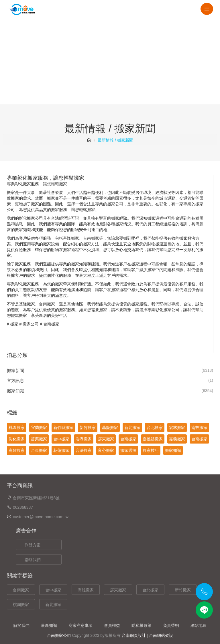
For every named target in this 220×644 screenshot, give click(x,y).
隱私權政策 (142, 625)
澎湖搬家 (84, 439)
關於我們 (21, 625)
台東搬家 (39, 450)
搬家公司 (31, 324)
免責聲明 (171, 625)
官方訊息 (15, 380)
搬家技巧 (151, 450)
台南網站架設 (161, 635)
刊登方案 (33, 545)
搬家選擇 (128, 450)
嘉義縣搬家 (153, 439)
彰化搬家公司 (31, 218)
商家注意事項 (80, 625)
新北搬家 (132, 428)
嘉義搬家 (177, 439)
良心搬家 (106, 450)
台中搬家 (61, 439)
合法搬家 (84, 450)
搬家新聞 (15, 370)
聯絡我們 (33, 560)
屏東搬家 (106, 439)
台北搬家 (155, 428)
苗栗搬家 (39, 439)
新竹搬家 (88, 428)
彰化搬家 (23, 184)
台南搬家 (91, 238)
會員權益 (112, 625)
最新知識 (49, 625)
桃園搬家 (17, 428)
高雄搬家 (17, 450)
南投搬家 (199, 428)
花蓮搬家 (61, 450)
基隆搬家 (110, 428)
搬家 (14, 324)
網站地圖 (199, 625)
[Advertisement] (110, 61)
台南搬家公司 (59, 635)
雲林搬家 (177, 428)
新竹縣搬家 (63, 428)
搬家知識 (15, 391)
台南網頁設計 (134, 635)
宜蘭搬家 (39, 428)
